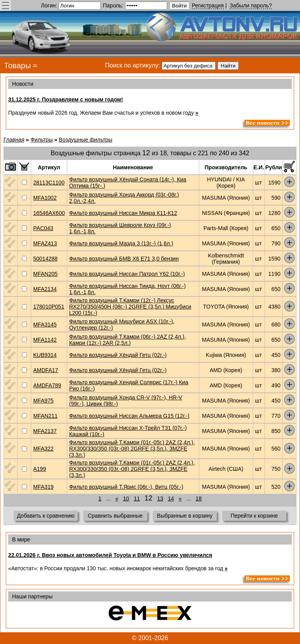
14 (171, 499)
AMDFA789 (47, 385)
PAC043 (43, 228)
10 (126, 499)
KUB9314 (45, 355)
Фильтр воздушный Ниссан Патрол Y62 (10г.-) (127, 274)
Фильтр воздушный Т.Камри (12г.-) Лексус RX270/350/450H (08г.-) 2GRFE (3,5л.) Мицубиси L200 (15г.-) (130, 307)
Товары (17, 66)
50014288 (45, 259)
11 (137, 499)
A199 (40, 469)
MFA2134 (45, 289)
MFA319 (43, 487)
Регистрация (208, 5)
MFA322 (43, 449)
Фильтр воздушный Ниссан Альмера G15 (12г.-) (129, 416)
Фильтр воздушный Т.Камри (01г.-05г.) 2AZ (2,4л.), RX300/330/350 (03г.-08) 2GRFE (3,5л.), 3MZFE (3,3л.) (132, 449)
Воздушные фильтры (86, 140)
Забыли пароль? (251, 5)
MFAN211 (45, 416)
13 (160, 499)
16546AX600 (49, 213)
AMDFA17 (46, 370)
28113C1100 (49, 183)
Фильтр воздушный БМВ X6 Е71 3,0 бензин (124, 259)
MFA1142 (45, 340)
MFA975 (43, 401)
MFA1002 (45, 198)
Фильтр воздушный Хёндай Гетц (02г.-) (118, 355)
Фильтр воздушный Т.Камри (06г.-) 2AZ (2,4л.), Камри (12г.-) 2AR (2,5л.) (128, 340)
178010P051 (49, 307)
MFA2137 (45, 431)
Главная (14, 140)
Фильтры (42, 140)
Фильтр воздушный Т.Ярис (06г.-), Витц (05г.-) (126, 487)
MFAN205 (45, 274)
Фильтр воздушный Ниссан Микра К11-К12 (123, 213)
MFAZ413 (45, 243)
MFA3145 (45, 325)
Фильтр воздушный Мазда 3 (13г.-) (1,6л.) (121, 243)
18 (199, 499)
